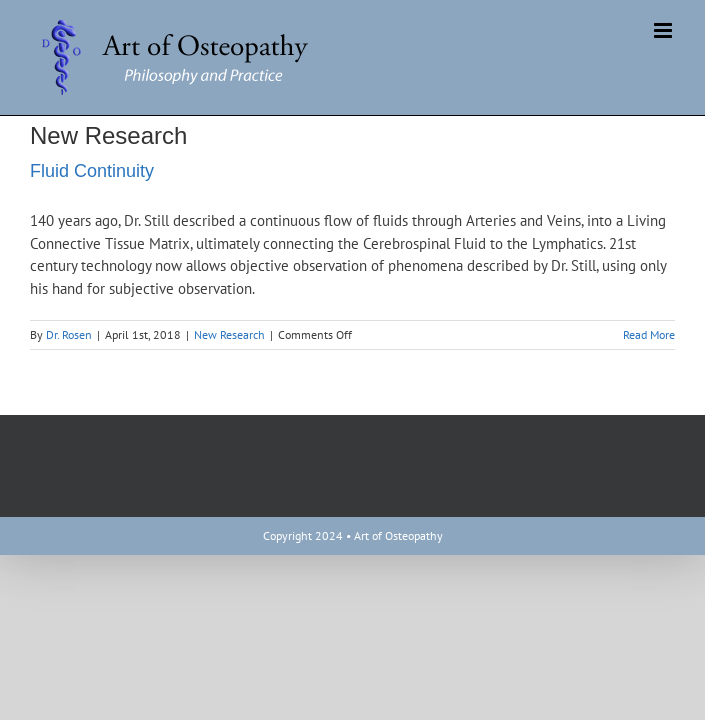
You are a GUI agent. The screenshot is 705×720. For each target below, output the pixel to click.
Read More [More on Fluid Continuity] (649, 334)
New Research (229, 334)
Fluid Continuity (92, 171)
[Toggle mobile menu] (664, 30)
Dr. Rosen (69, 334)
